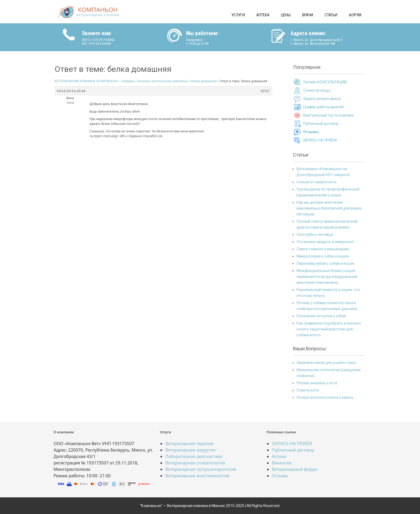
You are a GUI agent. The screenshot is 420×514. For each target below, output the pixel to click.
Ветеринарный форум (295, 469)
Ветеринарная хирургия (190, 450)
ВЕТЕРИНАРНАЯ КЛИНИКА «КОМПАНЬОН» (87, 81)
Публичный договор (321, 124)
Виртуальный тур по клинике (329, 115)
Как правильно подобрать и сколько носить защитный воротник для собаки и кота (329, 329)
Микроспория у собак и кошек (323, 256)
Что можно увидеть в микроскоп (325, 242)
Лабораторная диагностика (194, 456)
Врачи (308, 15)
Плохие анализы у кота (317, 383)
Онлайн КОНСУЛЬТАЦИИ (325, 82)
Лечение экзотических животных (162, 81)
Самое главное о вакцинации (323, 249)
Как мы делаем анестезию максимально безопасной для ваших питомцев (329, 208)
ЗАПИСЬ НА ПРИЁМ (320, 140)
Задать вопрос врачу (322, 99)
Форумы (128, 81)
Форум (355, 15)
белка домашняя (204, 81)
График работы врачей (323, 107)
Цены (286, 15)
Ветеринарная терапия (189, 444)
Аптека (263, 15)
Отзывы (280, 476)
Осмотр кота (308, 390)
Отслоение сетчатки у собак (321, 316)
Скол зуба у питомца (315, 234)
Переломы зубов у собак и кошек (325, 263)
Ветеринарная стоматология (195, 463)
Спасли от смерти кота (316, 182)
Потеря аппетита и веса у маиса (325, 397)
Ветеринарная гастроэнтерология (201, 469)
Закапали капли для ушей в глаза (326, 363)
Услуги (238, 15)
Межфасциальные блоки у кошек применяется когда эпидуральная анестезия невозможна (327, 277)
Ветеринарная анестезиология (197, 476)
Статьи (331, 15)
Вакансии (282, 463)
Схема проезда (317, 90)
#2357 (265, 91)
